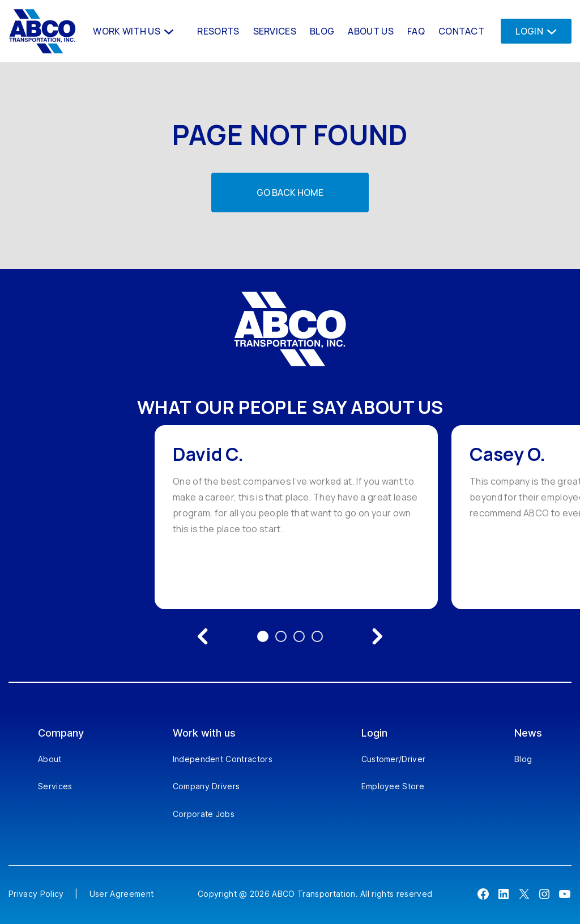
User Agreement (121, 894)
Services (55, 786)
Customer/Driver (394, 759)
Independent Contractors (223, 759)
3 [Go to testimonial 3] (299, 636)
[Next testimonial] (377, 636)
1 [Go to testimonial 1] (263, 636)
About (50, 759)
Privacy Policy (36, 894)
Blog (523, 759)
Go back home (290, 192)
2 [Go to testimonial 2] (281, 636)
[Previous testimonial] (203, 636)
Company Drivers (206, 786)
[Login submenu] (549, 31)
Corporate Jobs (204, 814)
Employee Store (393, 786)
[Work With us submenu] (168, 31)
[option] (296, 517)
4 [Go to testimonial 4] (317, 636)
